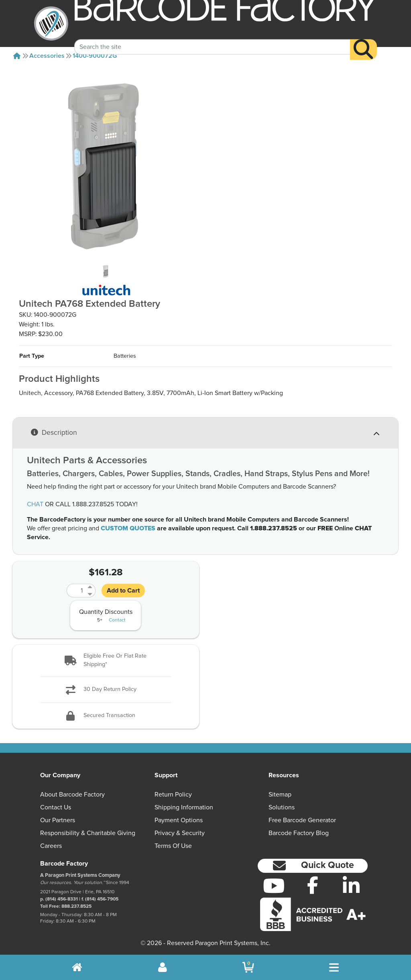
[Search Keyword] (212, 37)
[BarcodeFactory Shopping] (248, 967)
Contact (117, 620)
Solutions (282, 807)
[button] (106, 661)
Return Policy (173, 795)
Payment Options (179, 820)
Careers (51, 846)
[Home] (17, 56)
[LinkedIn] (351, 886)
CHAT (35, 504)
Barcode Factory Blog (299, 833)
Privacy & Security (180, 833)
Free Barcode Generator (302, 820)
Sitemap (280, 795)
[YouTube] (274, 886)
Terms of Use (173, 846)
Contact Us (56, 807)
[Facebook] (312, 885)
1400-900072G (95, 56)
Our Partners (58, 820)
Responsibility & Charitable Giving (88, 833)
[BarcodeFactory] (51, 23)
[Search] (363, 40)
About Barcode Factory (72, 795)
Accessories (47, 56)
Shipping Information (184, 807)
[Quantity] (76, 591)
